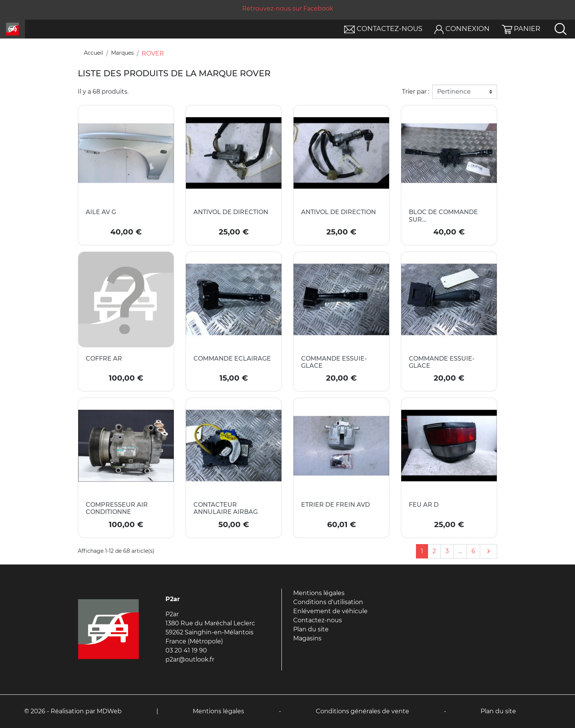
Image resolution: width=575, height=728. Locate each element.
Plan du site (311, 629)
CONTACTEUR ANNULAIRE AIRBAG (226, 508)
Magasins (307, 638)
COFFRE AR (104, 359)
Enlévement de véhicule (330, 611)
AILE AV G (101, 212)
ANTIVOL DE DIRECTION (231, 212)
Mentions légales (319, 593)
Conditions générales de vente (362, 711)
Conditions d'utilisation (328, 602)
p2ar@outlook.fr (190, 659)
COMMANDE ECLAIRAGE (232, 359)
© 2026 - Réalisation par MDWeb (73, 711)
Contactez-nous (318, 620)
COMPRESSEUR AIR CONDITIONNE (117, 508)
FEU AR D (424, 505)
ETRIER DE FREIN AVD (335, 505)
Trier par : (416, 92)
